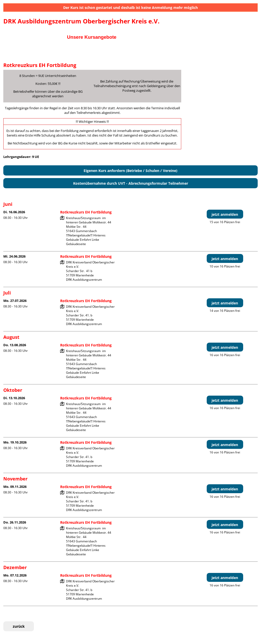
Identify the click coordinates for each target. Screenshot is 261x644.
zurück (19, 626)
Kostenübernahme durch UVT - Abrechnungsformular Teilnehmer (131, 183)
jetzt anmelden (225, 214)
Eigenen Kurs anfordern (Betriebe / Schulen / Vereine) (130, 171)
